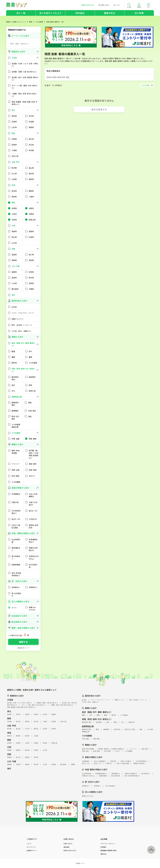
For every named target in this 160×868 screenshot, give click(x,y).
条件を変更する (99, 109)
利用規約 (103, 847)
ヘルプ (29, 844)
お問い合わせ (68, 844)
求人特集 (139, 13)
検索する (23, 642)
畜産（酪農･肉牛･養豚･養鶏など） (97, 712)
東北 (9, 711)
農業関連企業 (88, 726)
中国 (9, 747)
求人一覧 (21, 13)
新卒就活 (80, 13)
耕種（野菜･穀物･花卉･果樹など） (97, 719)
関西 (31, 22)
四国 (9, 754)
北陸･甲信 (12, 726)
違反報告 (66, 847)
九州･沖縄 (12, 761)
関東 (9, 718)
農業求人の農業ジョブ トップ (16, 22)
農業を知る (110, 13)
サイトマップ (31, 847)
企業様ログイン (32, 850)
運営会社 (103, 854)
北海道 (10, 700)
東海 (9, 733)
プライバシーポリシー (108, 844)
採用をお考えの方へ (70, 850)
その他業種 (39, 22)
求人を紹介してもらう (50, 13)
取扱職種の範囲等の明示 (109, 850)
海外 (9, 768)
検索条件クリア (23, 648)
